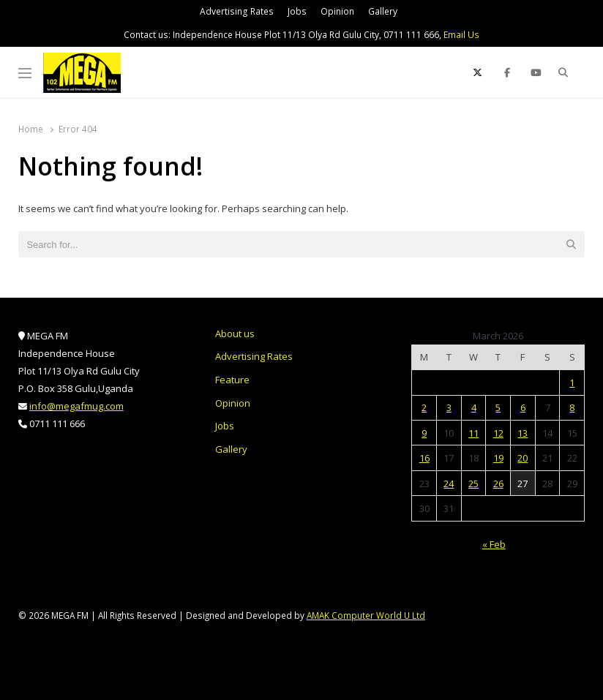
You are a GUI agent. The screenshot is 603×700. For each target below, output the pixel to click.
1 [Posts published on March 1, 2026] (572, 383)
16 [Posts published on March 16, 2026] (424, 458)
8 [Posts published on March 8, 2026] (572, 407)
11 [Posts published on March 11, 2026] (473, 433)
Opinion (337, 11)
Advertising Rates (237, 11)
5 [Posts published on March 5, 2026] (498, 407)
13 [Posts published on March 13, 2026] (523, 433)
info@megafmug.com (76, 406)
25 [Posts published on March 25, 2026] (473, 483)
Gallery (383, 11)
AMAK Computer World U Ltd (366, 615)
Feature (232, 380)
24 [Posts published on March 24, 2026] (449, 483)
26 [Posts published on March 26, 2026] (498, 483)
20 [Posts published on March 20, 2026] (523, 458)
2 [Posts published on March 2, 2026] (424, 407)
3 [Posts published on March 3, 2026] (449, 407)
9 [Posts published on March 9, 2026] (424, 433)
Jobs (297, 11)
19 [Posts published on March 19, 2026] (498, 458)
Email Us (461, 35)
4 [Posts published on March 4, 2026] (474, 407)
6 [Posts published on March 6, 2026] (523, 407)
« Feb (494, 544)
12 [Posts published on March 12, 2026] (498, 433)
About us (235, 334)
